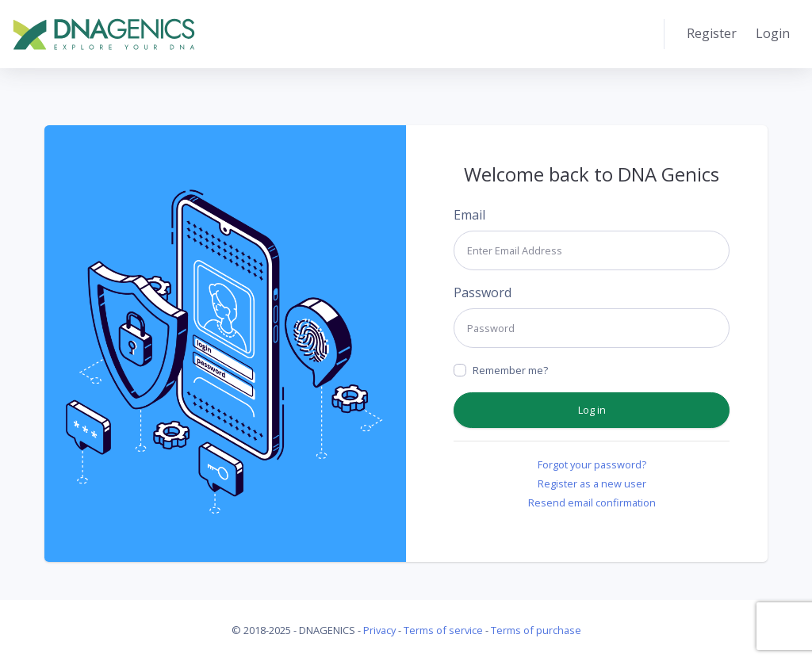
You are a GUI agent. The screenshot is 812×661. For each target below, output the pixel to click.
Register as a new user (592, 483)
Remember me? (510, 370)
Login (773, 33)
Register (712, 33)
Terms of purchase (536, 630)
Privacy (379, 630)
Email (469, 215)
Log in (592, 410)
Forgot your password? (592, 464)
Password (483, 292)
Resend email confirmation (592, 502)
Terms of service (443, 630)
